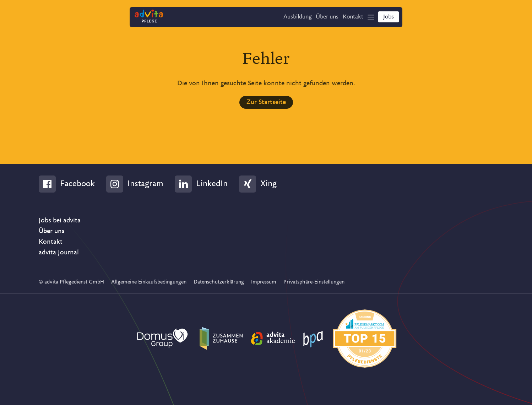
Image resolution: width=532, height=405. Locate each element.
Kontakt (51, 242)
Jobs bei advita (60, 220)
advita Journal (59, 252)
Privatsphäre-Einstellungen (314, 282)
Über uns (52, 231)
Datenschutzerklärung (219, 282)
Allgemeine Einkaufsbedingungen (149, 282)
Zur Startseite (266, 102)
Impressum (264, 282)
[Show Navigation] (368, 18)
